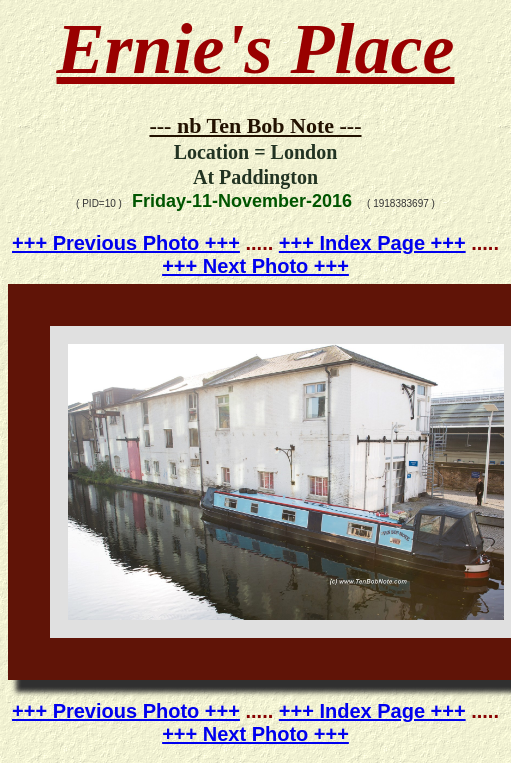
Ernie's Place (256, 49)
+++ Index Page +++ (372, 243)
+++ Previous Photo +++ (126, 243)
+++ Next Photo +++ (255, 266)
